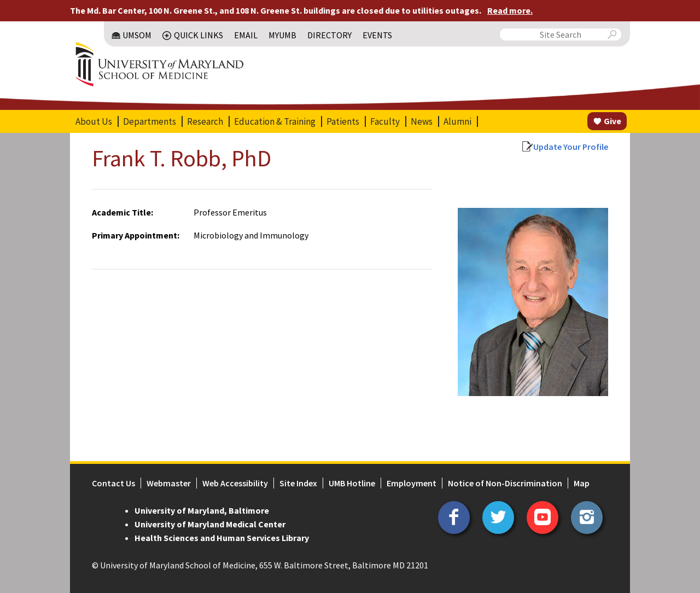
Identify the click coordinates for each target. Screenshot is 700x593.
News (422, 121)
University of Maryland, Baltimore (202, 510)
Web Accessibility (235, 483)
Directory (329, 35)
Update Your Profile (571, 147)
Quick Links (199, 35)
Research (205, 121)
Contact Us (113, 483)
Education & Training (275, 121)
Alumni (457, 121)
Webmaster (169, 483)
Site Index (298, 483)
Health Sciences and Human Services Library (222, 538)
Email (246, 35)
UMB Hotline (352, 483)
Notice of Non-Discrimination (505, 483)
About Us (94, 121)
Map (582, 483)
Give (612, 121)
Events (377, 35)
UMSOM (137, 35)
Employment (412, 483)
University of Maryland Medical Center (210, 524)
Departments (150, 121)
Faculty (385, 121)
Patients (343, 121)
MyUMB (282, 35)
